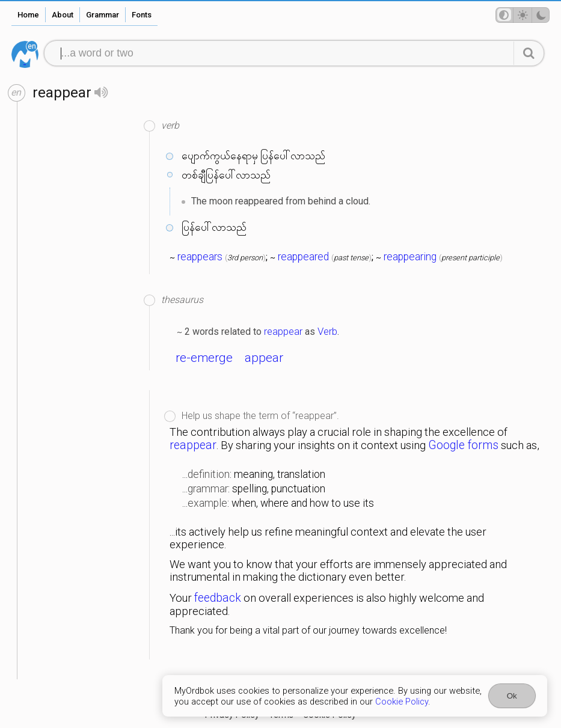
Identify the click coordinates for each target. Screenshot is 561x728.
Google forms (463, 445)
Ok (512, 696)
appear (264, 358)
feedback (218, 598)
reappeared (303, 257)
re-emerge (204, 358)
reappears (200, 257)
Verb (327, 331)
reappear (283, 331)
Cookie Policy (402, 702)
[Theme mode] (523, 15)
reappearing (410, 257)
